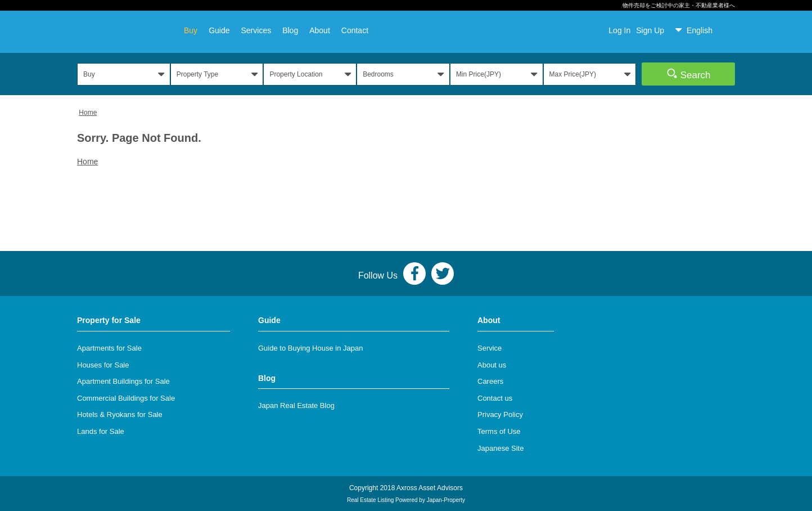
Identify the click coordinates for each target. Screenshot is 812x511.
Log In (619, 30)
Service (490, 348)
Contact (355, 30)
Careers (490, 381)
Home (88, 113)
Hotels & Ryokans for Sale (120, 414)
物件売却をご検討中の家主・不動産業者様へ (679, 5)
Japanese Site (500, 448)
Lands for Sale (101, 431)
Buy (191, 30)
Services (256, 30)
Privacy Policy (500, 414)
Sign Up (650, 30)
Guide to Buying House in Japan (310, 348)
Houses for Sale (103, 365)
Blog (290, 30)
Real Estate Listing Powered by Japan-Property (406, 500)
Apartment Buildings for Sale (123, 381)
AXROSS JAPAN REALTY (122, 30)
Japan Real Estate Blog (296, 405)
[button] (702, 31)
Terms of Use (499, 431)
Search (689, 74)
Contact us (495, 398)
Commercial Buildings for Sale (126, 398)
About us (492, 365)
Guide (219, 30)
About (320, 30)
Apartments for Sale (109, 348)
